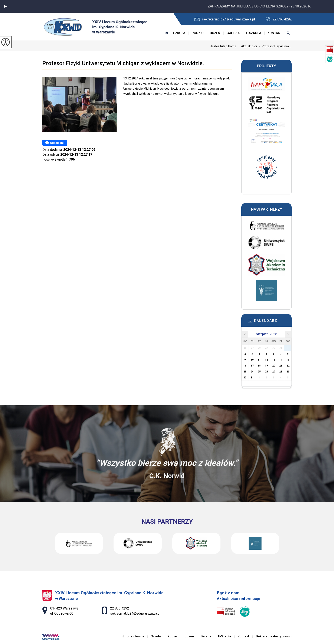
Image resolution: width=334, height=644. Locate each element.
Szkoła (179, 33)
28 (281, 372)
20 (274, 366)
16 (245, 366)
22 (288, 366)
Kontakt (275, 33)
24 (252, 372)
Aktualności (247, 46)
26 (266, 372)
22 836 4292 (279, 19)
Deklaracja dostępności (274, 636)
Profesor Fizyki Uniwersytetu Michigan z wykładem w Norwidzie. (123, 63)
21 (281, 366)
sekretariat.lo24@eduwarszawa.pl (225, 19)
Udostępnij (55, 143)
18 (259, 366)
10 (252, 360)
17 (252, 366)
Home (232, 46)
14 (281, 360)
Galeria (233, 33)
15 (288, 360)
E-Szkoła (254, 33)
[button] (5, 6)
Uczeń (215, 33)
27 (274, 372)
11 (259, 360)
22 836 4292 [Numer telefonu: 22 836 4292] (120, 608)
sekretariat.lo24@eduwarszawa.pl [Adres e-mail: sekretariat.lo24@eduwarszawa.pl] (135, 613)
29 (288, 372)
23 (245, 372)
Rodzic (198, 33)
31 (252, 378)
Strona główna (167, 33)
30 (245, 378)
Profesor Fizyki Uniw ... (274, 46)
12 (266, 360)
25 (259, 372)
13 (274, 360)
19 (266, 366)
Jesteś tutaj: (219, 46)
